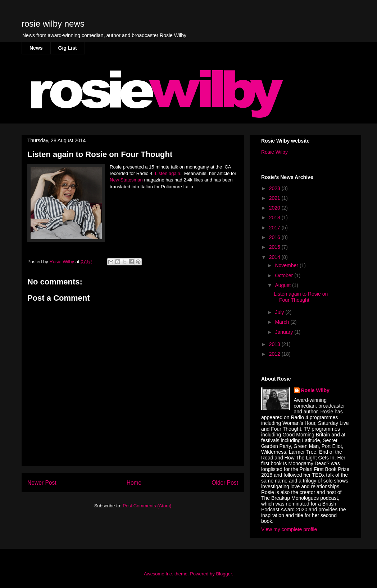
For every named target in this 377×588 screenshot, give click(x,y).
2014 (275, 257)
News (36, 48)
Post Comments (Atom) (147, 506)
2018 (275, 217)
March (283, 322)
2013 (275, 344)
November (287, 265)
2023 (275, 188)
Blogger (224, 574)
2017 (275, 228)
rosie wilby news (53, 24)
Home (134, 483)
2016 (275, 237)
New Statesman (126, 180)
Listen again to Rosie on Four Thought (301, 297)
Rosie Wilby (274, 152)
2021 (275, 198)
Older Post (225, 483)
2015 (275, 247)
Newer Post (42, 483)
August (283, 285)
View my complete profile (289, 529)
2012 (275, 354)
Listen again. (168, 173)
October (285, 275)
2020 (275, 208)
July (280, 312)
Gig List (68, 48)
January (285, 332)
